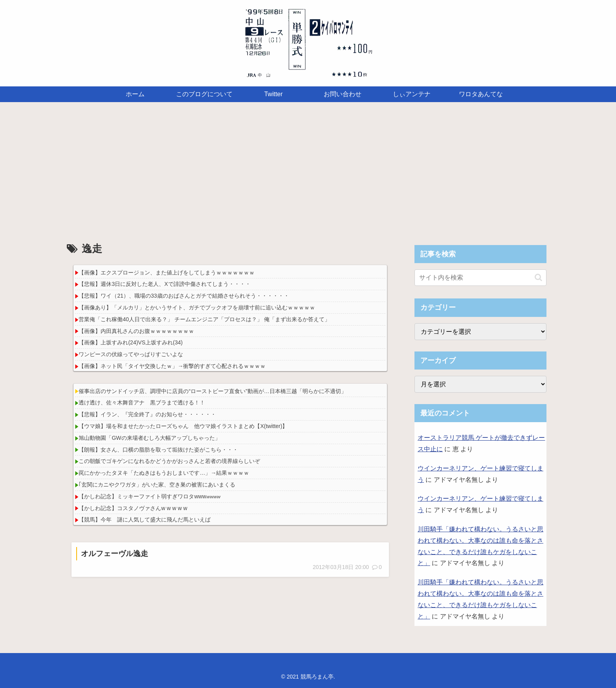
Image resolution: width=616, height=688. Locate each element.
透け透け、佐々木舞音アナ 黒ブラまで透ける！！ (142, 403)
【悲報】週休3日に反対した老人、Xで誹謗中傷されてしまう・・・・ (164, 284)
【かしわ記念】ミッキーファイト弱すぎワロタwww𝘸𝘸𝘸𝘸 (149, 496)
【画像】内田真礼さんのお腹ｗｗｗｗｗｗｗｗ (136, 331)
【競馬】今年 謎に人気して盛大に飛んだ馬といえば (145, 520)
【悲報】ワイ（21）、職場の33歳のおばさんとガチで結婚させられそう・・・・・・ (184, 296)
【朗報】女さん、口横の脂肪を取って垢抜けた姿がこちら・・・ (158, 450)
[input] (480, 278)
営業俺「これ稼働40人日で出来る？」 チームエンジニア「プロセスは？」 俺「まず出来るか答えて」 (204, 319)
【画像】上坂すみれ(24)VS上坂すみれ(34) (130, 342)
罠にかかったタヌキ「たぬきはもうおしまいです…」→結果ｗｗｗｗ (164, 473)
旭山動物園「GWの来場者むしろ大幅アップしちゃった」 (149, 438)
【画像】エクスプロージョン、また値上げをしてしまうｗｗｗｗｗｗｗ (167, 273)
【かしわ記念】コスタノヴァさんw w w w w (133, 508)
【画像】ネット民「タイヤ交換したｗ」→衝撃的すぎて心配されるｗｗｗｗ (172, 366)
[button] (538, 277)
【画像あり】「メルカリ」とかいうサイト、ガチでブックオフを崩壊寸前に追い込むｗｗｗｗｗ (197, 307)
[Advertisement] (308, 167)
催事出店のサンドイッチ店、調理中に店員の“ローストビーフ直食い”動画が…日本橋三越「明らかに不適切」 (212, 391)
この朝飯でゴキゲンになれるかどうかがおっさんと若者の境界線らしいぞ (169, 461)
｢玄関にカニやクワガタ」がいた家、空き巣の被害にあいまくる (157, 485)
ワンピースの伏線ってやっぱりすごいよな (131, 354)
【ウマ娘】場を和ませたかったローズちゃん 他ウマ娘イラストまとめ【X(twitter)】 (183, 426)
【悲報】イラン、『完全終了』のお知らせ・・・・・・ (147, 414)
